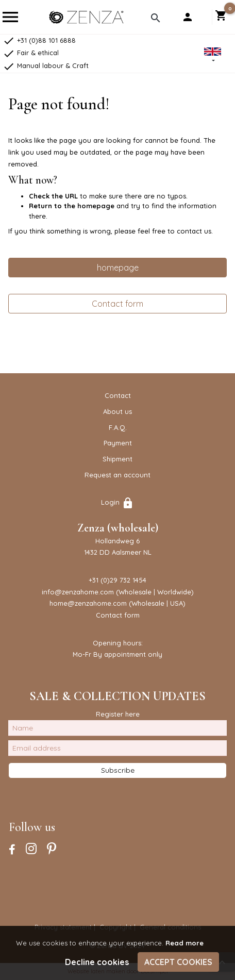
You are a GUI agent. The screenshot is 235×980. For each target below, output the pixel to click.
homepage (96, 206)
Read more (184, 943)
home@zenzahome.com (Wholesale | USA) (117, 603)
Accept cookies (178, 962)
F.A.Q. (118, 427)
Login (117, 502)
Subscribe (118, 770)
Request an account (117, 475)
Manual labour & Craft (46, 65)
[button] (213, 56)
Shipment (117, 459)
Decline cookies (97, 962)
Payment (118, 443)
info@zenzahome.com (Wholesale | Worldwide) (118, 592)
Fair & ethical (31, 53)
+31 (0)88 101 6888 (39, 40)
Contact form (117, 304)
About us (117, 411)
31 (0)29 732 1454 (119, 580)
